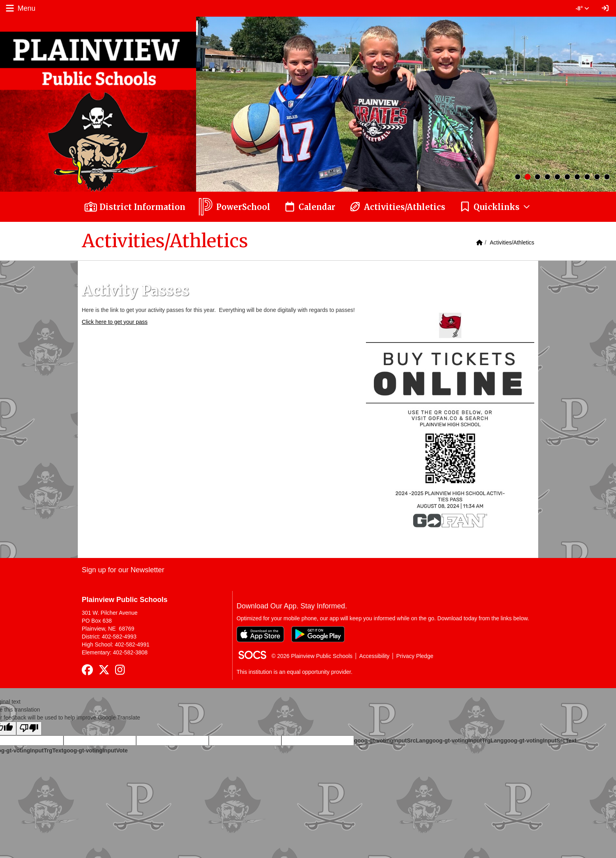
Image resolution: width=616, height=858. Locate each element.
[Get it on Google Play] (318, 634)
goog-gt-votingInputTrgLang (466, 741)
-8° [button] (582, 8)
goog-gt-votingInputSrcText (540, 741)
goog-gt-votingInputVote (95, 750)
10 (607, 177)
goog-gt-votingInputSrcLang (392, 741)
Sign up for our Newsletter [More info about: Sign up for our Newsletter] (123, 570)
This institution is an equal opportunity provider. (295, 672)
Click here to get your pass (115, 322)
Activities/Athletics (512, 242)
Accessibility (374, 656)
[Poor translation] (29, 728)
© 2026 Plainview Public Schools (312, 656)
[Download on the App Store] (260, 634)
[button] (495, 207)
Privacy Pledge (415, 656)
